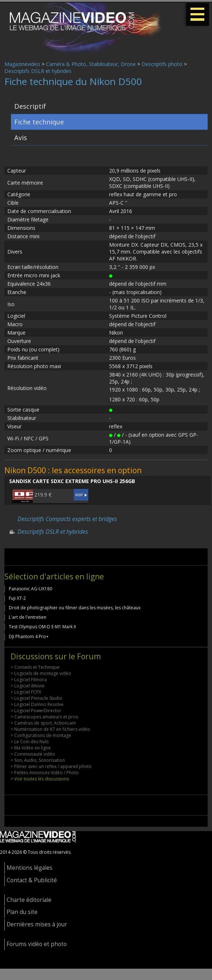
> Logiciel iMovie (28, 686)
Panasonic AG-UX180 (30, 589)
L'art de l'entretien (28, 617)
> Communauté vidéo (33, 754)
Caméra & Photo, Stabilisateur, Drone (91, 64)
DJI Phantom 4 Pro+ (29, 636)
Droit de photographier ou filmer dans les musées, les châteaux (75, 608)
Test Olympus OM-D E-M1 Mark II (42, 627)
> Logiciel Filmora (29, 680)
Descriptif (30, 106)
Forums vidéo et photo (37, 944)
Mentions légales (30, 868)
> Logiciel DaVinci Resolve (37, 704)
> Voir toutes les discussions (40, 779)
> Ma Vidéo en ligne (31, 748)
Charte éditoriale (29, 900)
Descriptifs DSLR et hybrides (38, 71)
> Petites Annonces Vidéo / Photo (45, 773)
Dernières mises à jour (37, 924)
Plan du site (22, 912)
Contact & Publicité (32, 880)
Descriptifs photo (162, 64)
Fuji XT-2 (17, 598)
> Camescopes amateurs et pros (44, 717)
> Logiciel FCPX (26, 692)
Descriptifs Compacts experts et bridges (67, 519)
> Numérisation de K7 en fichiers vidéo (50, 729)
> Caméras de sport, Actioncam (43, 723)
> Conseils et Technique (35, 667)
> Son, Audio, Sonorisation (38, 760)
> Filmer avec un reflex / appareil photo (51, 766)
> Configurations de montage (41, 735)
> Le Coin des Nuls (30, 742)
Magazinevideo (22, 64)
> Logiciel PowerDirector (36, 711)
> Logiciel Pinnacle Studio (36, 698)
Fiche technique (39, 122)
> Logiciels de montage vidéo (41, 673)
